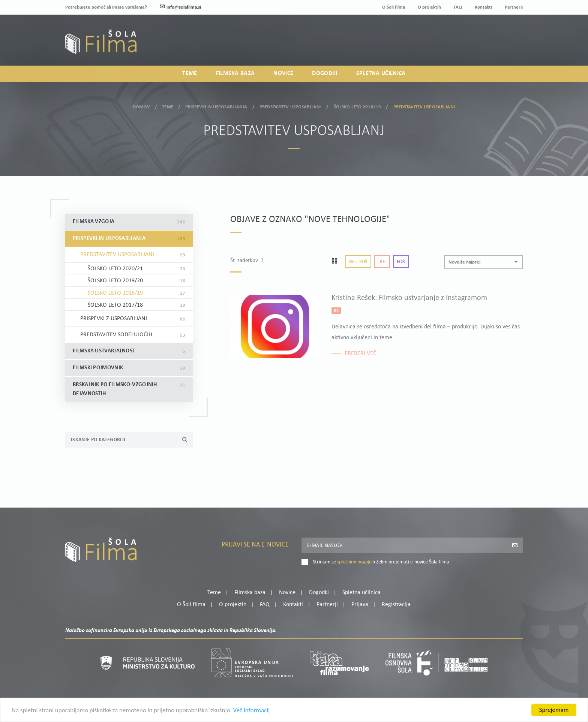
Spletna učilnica (381, 73)
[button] (483, 262)
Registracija (510, 45)
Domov (141, 105)
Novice (283, 73)
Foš (401, 262)
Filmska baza (235, 73)
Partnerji (514, 7)
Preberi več (361, 354)
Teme (190, 73)
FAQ (458, 7)
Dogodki (325, 73)
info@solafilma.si (180, 7)
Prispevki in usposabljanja (216, 105)
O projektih (429, 7)
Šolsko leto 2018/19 (357, 105)
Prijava (476, 45)
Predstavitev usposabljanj (290, 105)
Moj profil (484, 36)
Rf (382, 262)
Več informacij (252, 715)
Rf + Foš (358, 262)
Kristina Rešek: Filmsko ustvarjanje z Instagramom (409, 298)
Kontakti (483, 7)
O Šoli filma (394, 7)
